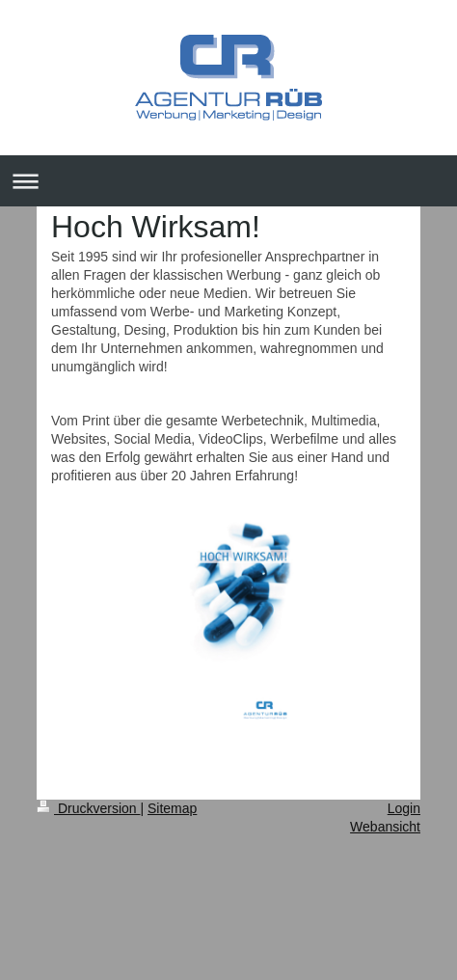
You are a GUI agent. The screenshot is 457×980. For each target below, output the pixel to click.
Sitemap (172, 808)
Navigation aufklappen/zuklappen (228, 181)
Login (404, 808)
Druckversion (88, 808)
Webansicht (385, 827)
